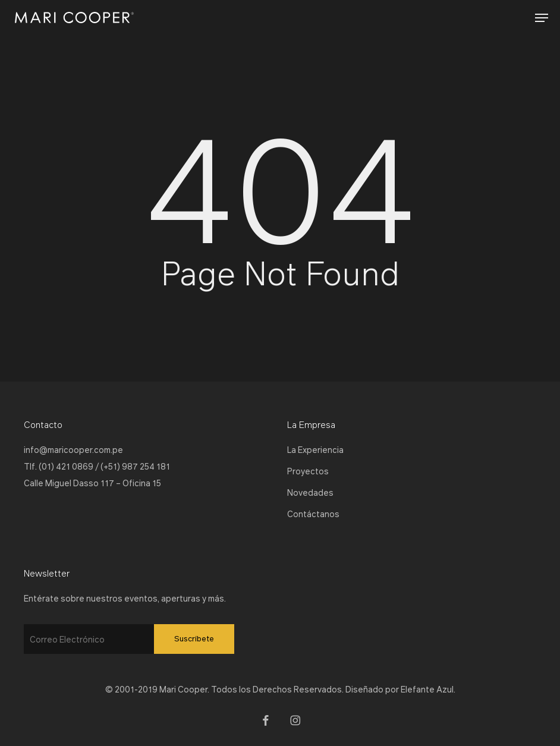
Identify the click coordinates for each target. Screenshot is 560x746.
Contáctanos (313, 514)
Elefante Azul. (428, 689)
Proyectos (308, 471)
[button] (542, 18)
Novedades (310, 492)
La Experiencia (315, 449)
